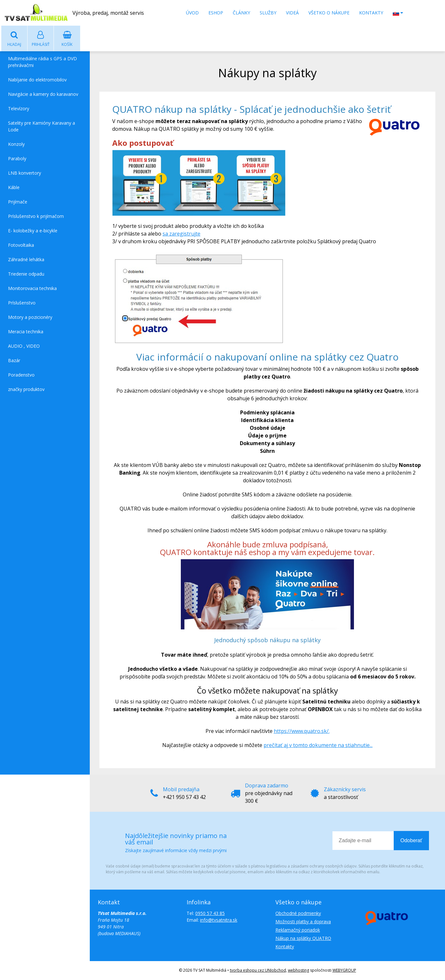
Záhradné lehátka (26, 260)
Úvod (192, 13)
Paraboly (17, 159)
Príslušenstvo (22, 303)
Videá (292, 13)
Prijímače (18, 202)
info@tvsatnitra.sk (219, 920)
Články (241, 13)
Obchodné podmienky (298, 914)
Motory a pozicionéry (30, 317)
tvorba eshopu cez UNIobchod (258, 971)
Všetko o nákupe (329, 13)
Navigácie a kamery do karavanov (43, 94)
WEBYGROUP (344, 971)
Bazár (14, 361)
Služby (268, 13)
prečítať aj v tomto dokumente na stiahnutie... (318, 745)
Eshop (216, 13)
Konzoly (16, 144)
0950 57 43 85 (210, 914)
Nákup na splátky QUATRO (303, 938)
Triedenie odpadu (26, 274)
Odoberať (411, 841)
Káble (14, 188)
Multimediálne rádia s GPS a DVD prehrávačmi (42, 62)
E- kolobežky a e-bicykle (33, 231)
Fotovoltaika (21, 245)
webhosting (298, 971)
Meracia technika (26, 332)
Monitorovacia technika (32, 289)
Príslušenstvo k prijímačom (36, 216)
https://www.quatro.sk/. (302, 731)
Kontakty (371, 13)
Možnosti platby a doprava (303, 922)
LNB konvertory (25, 173)
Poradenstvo (21, 375)
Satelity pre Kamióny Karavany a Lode (42, 127)
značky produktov (26, 390)
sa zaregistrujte (181, 234)
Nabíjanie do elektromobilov (37, 80)
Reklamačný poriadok (298, 930)
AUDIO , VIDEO (24, 346)
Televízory (19, 109)
